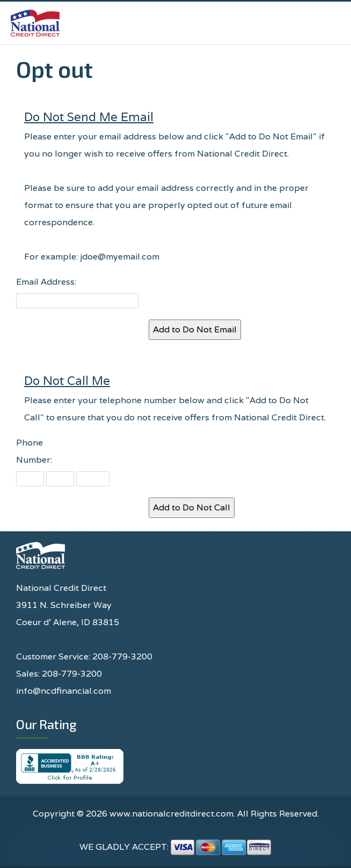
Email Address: (46, 282)
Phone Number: (34, 451)
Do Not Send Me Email (89, 117)
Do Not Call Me (67, 380)
